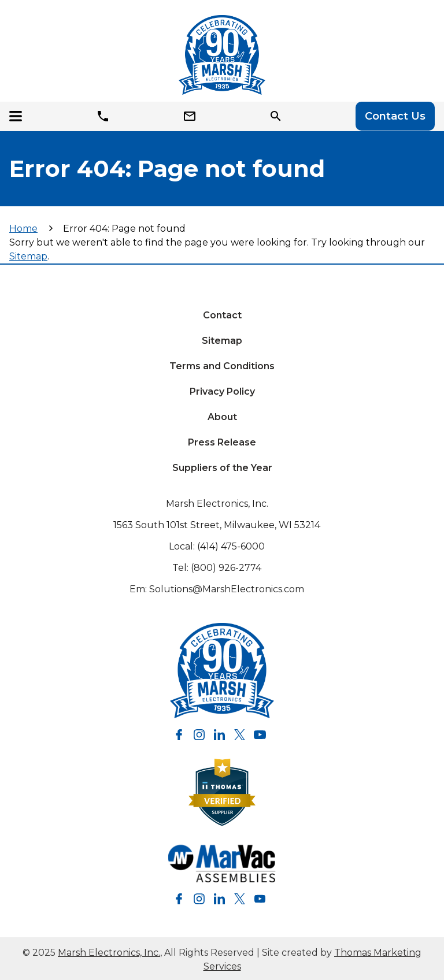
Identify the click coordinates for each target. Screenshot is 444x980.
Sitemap (28, 256)
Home (23, 229)
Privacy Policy (222, 391)
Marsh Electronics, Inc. (217, 504)
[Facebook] (179, 734)
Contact (222, 315)
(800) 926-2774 (226, 568)
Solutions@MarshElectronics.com (227, 589)
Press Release (222, 442)
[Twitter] (240, 734)
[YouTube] (260, 734)
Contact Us (395, 116)
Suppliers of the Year (222, 468)
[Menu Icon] (18, 116)
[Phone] (105, 116)
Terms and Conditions (222, 366)
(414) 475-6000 (231, 546)
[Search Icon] (278, 116)
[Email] (192, 116)
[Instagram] (199, 734)
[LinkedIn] (219, 734)
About (222, 417)
